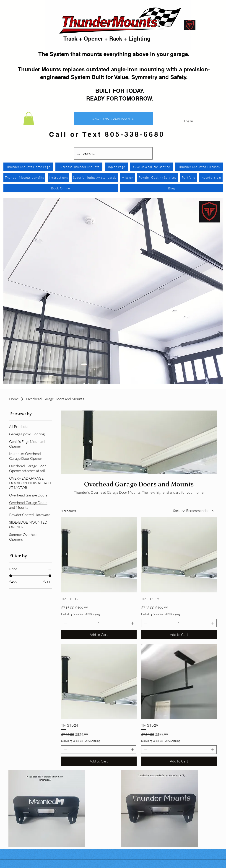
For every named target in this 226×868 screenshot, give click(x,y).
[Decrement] (65, 623)
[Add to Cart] (99, 635)
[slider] (11, 576)
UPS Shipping (92, 614)
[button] (29, 119)
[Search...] (113, 153)
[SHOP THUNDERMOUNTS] (114, 119)
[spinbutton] (99, 623)
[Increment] (133, 623)
